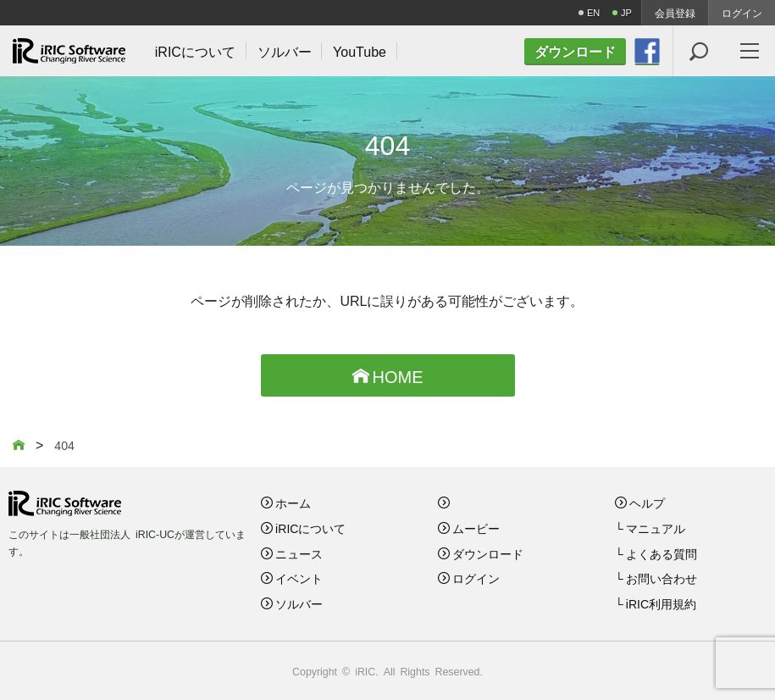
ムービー (476, 528)
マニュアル (656, 528)
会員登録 (675, 13)
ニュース (299, 553)
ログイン (742, 13)
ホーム (293, 503)
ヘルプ (647, 503)
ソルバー (299, 603)
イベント (299, 578)
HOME (388, 375)
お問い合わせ (662, 578)
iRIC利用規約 (661, 603)
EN (593, 12)
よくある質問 (662, 553)
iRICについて (310, 528)
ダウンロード (488, 553)
